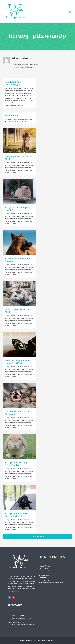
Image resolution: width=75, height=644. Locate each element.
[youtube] (14, 597)
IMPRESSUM (42, 640)
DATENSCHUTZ (52, 640)
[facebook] (10, 597)
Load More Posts (37, 537)
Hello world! (12, 116)
